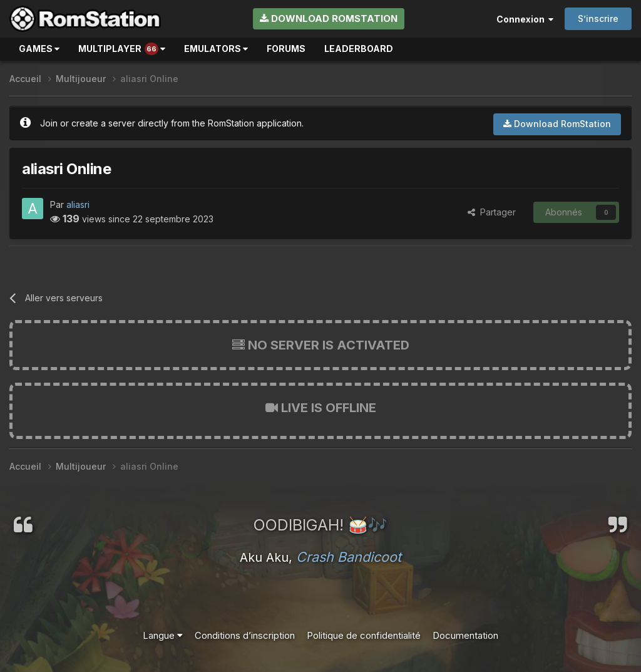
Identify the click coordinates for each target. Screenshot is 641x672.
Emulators (216, 49)
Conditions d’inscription (245, 635)
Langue (163, 635)
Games (39, 49)
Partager (492, 212)
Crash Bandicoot (349, 557)
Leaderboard (359, 49)
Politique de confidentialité (364, 635)
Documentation (465, 635)
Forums (286, 49)
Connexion (525, 19)
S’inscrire (598, 18)
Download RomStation (329, 18)
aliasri (78, 204)
